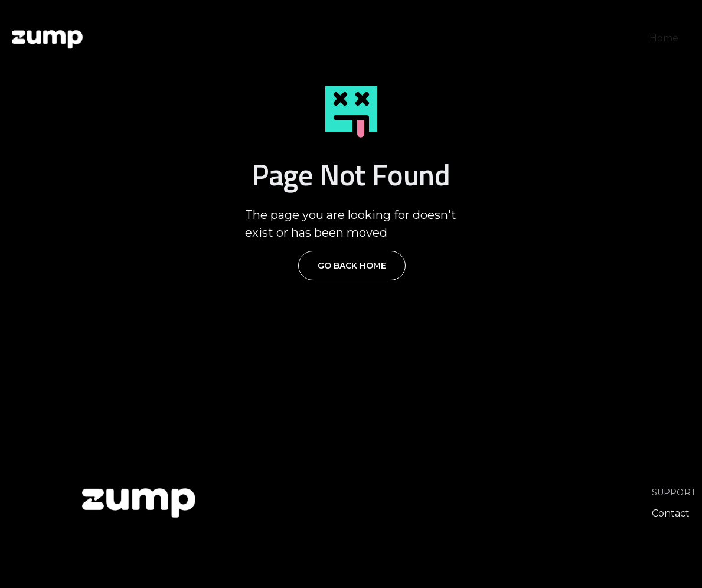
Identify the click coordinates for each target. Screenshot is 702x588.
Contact (671, 513)
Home (664, 38)
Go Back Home (352, 266)
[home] (47, 38)
